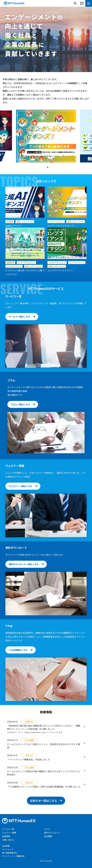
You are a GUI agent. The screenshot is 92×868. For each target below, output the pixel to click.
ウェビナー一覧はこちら (20, 486)
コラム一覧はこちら (20, 404)
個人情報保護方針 (10, 853)
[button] (4, 136)
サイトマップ (8, 849)
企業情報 (6, 836)
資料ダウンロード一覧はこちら (24, 564)
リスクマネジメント (26, 262)
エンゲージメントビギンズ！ (61, 226)
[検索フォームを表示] (75, 3)
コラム (47, 829)
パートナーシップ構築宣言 (13, 856)
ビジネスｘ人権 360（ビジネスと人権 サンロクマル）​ (25, 272)
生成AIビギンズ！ (14, 226)
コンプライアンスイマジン (60, 270)
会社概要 (48, 836)
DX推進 (10, 221)
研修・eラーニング (25, 221)
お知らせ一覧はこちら (44, 801)
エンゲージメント (56, 221)
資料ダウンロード (52, 833)
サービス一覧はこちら (19, 317)
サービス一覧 (8, 829)
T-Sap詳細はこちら (18, 650)
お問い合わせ (8, 840)
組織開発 (10, 262)
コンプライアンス (14, 266)
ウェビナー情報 (9, 833)
